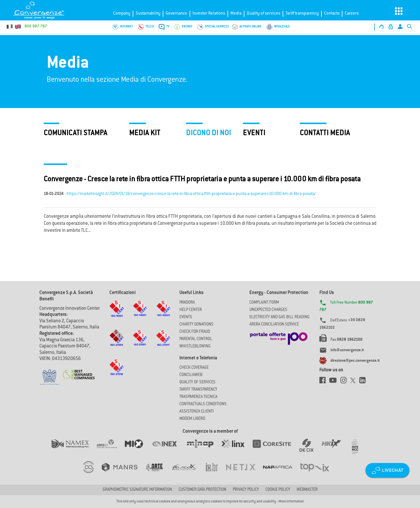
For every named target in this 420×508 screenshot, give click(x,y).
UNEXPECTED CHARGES (268, 310)
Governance (176, 14)
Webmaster (307, 490)
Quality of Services (197, 382)
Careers (352, 14)
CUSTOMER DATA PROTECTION (202, 490)
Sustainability (148, 14)
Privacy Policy (246, 490)
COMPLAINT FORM (264, 303)
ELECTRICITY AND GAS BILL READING (279, 317)
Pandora (187, 303)
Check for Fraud (195, 332)
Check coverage (194, 368)
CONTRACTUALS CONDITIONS (203, 404)
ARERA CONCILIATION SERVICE (274, 325)
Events (186, 317)
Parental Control (196, 339)
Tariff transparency (302, 14)
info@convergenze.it (347, 350)
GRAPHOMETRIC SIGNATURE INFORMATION (137, 490)
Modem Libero (192, 419)
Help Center (191, 310)
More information (291, 502)
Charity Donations (196, 325)
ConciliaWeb (191, 375)
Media (236, 14)
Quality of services (264, 14)
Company (122, 14)
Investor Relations (209, 14)
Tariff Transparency (198, 390)
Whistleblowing (195, 347)
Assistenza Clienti (197, 412)
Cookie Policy (278, 490)
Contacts (332, 14)
